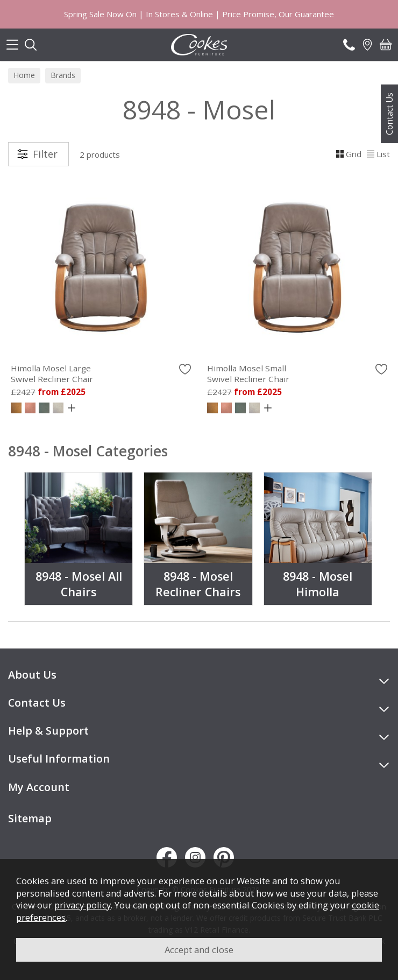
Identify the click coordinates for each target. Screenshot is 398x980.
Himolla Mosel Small (297, 373)
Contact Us (389, 114)
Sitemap (30, 818)
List (378, 154)
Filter (45, 154)
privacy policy (83, 905)
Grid (349, 154)
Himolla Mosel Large (101, 373)
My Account (39, 787)
